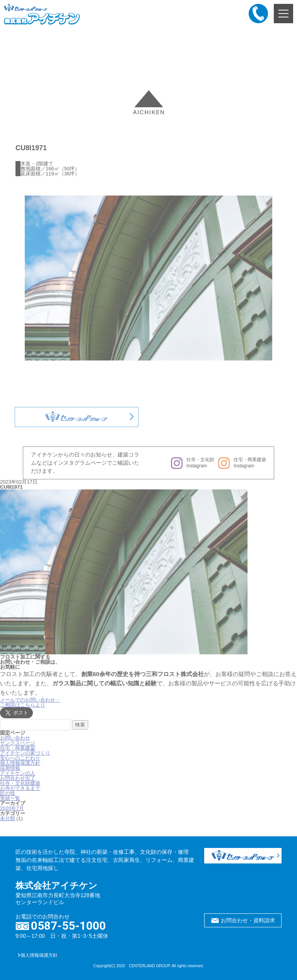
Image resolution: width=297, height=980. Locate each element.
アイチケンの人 (18, 773)
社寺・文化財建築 (20, 783)
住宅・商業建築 (18, 748)
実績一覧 (10, 798)
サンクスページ (18, 743)
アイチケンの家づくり (25, 753)
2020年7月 (12, 808)
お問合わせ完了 (18, 778)
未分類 (8, 818)
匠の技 (8, 793)
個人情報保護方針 (20, 763)
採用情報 (10, 768)
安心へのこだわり (20, 758)
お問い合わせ (15, 738)
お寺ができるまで (20, 788)
